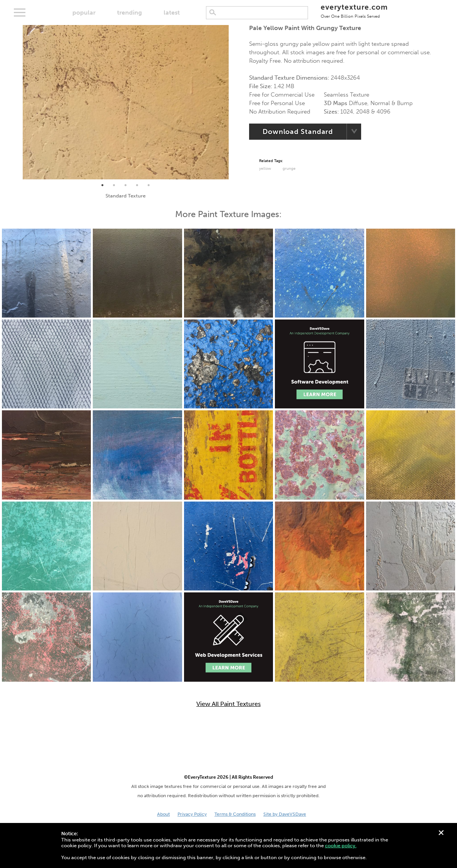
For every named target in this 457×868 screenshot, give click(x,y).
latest (172, 13)
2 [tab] (114, 185)
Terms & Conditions (235, 814)
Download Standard (298, 132)
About (163, 814)
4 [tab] (137, 185)
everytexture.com (354, 11)
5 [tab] (149, 185)
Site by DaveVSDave (285, 814)
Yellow (265, 169)
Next (234, 102)
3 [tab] (126, 185)
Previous (17, 102)
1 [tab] (102, 185)
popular (84, 13)
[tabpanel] (126, 102)
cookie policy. (341, 845)
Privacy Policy (192, 814)
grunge (289, 169)
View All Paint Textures (228, 704)
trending (130, 13)
